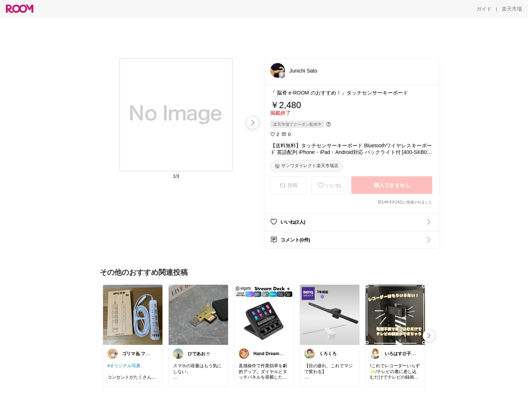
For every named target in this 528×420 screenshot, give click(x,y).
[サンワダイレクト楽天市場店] (307, 166)
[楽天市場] (512, 9)
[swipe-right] (253, 123)
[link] (133, 314)
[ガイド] (484, 9)
